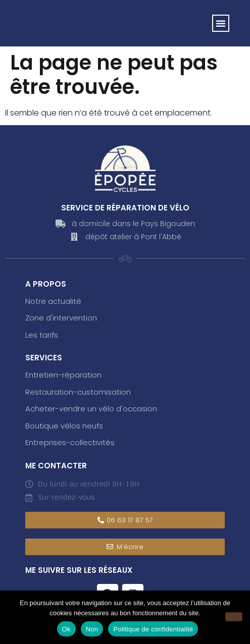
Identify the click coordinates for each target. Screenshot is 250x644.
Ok (66, 629)
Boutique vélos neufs (64, 426)
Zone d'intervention (61, 318)
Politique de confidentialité (153, 629)
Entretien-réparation (63, 375)
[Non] (234, 617)
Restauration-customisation (78, 392)
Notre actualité (53, 301)
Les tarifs (42, 335)
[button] (221, 23)
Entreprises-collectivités (70, 442)
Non (92, 629)
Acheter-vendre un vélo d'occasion (91, 409)
